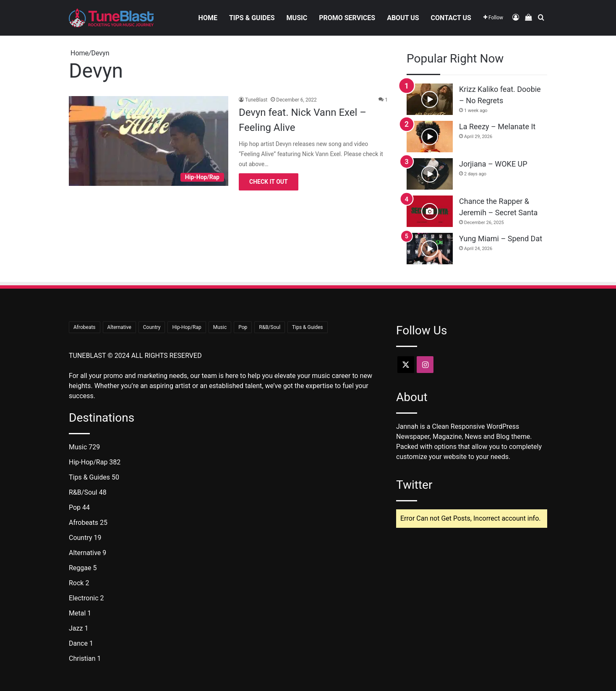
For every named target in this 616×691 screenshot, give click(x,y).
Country (81, 538)
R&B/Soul (83, 492)
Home (208, 18)
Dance (78, 643)
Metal (77, 613)
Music (297, 18)
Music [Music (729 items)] (220, 327)
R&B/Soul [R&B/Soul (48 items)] (270, 327)
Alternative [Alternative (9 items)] (119, 327)
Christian (82, 658)
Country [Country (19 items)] (152, 327)
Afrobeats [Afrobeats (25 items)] (85, 327)
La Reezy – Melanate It (497, 126)
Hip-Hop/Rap (88, 462)
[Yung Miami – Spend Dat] (430, 249)
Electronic (84, 598)
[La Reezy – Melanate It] (430, 137)
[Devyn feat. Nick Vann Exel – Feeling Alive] (149, 141)
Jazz (76, 628)
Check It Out (269, 182)
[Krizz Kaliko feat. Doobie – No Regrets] (430, 99)
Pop (75, 507)
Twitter (414, 485)
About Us (403, 18)
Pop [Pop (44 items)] (243, 327)
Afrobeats (84, 523)
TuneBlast (256, 100)
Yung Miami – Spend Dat (501, 239)
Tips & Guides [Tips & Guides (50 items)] (307, 327)
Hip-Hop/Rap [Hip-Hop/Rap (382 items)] (187, 327)
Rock (76, 583)
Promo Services (347, 18)
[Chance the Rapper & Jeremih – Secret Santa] (430, 211)
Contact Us (451, 18)
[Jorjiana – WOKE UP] (430, 174)
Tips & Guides (252, 18)
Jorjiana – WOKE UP (493, 164)
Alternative (85, 553)
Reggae (80, 568)
